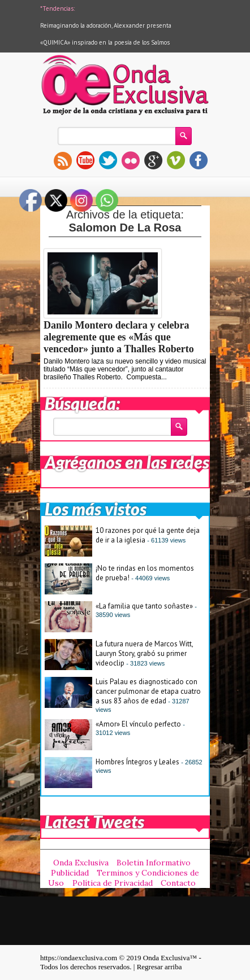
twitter (108, 160)
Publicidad (70, 873)
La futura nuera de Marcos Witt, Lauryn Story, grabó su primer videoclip (144, 653)
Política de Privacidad (113, 883)
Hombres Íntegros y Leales (137, 762)
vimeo (176, 160)
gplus (153, 160)
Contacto (178, 883)
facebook (199, 160)
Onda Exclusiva (81, 863)
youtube (85, 160)
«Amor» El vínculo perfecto (138, 724)
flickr (131, 160)
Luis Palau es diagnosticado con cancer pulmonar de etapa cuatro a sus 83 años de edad (148, 691)
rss (63, 160)
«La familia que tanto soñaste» (144, 606)
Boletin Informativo (154, 863)
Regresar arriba (160, 967)
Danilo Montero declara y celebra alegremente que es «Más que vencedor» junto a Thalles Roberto (119, 337)
